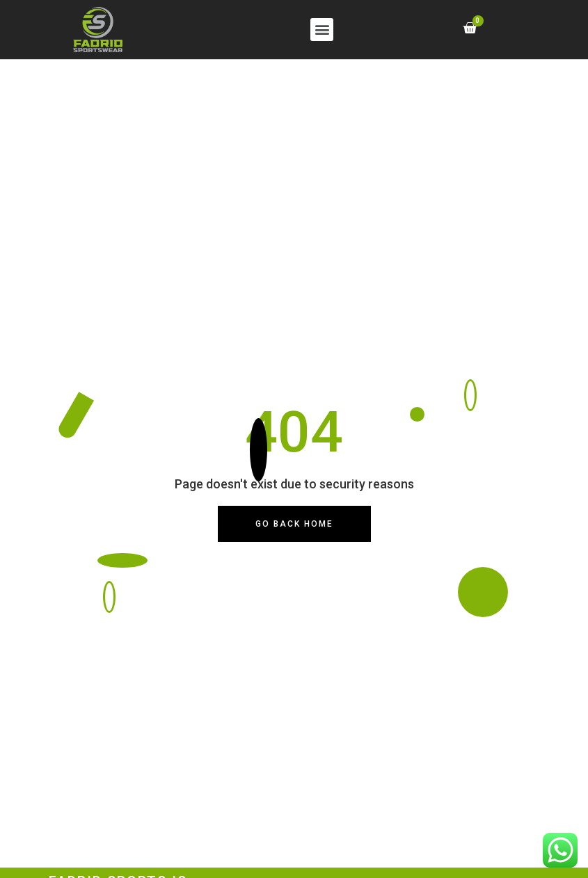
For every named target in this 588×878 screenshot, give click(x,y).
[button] (322, 30)
